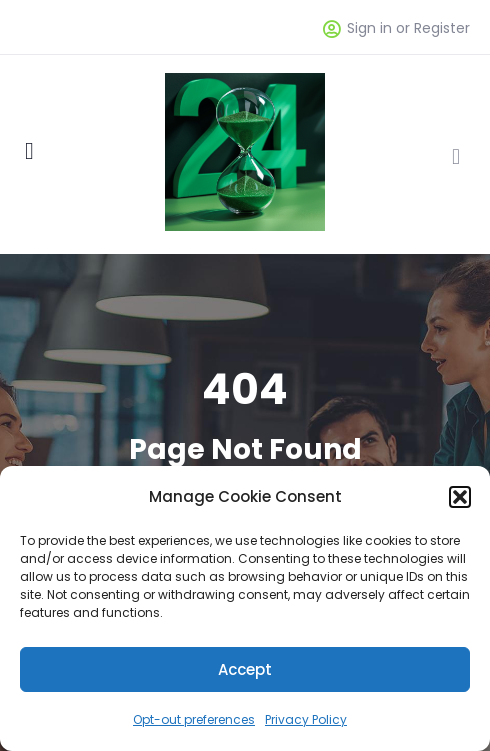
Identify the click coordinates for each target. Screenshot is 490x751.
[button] (460, 497)
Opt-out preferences (194, 719)
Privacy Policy (306, 719)
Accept (245, 669)
